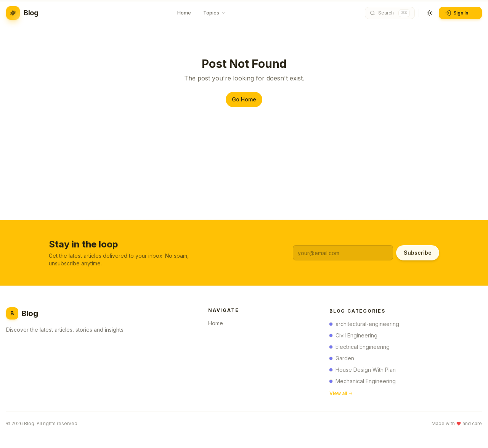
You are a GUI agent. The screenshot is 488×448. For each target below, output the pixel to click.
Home (218, 324)
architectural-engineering (364, 325)
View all (341, 395)
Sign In (460, 13)
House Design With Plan (363, 371)
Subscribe (418, 253)
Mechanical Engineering (363, 383)
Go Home (244, 99)
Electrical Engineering (360, 348)
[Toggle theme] (430, 13)
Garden (342, 360)
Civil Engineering (353, 337)
